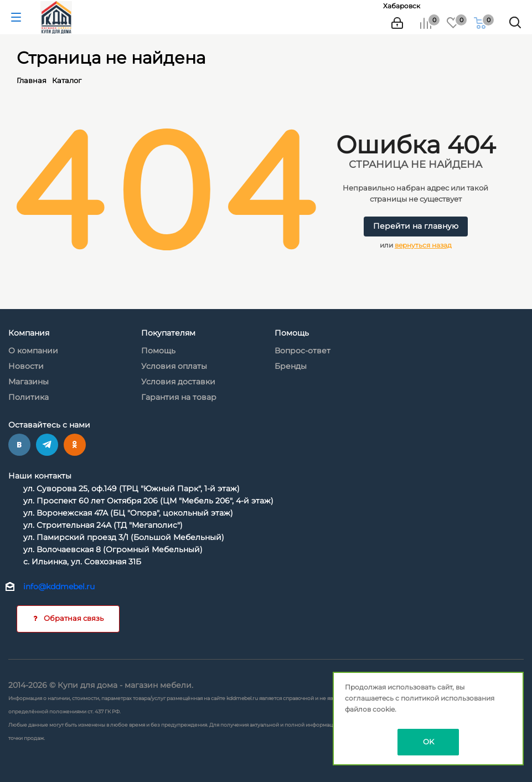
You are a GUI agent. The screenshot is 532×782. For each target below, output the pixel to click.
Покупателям (168, 333)
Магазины (29, 382)
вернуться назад (423, 245)
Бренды (291, 366)
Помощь (158, 351)
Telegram (47, 445)
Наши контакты (40, 476)
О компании (33, 351)
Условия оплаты (174, 366)
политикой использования (448, 698)
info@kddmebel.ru (59, 587)
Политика (29, 397)
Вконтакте (19, 445)
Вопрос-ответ (303, 351)
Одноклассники (75, 445)
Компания (29, 333)
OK (428, 742)
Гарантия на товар (179, 397)
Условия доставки (178, 382)
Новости (26, 366)
